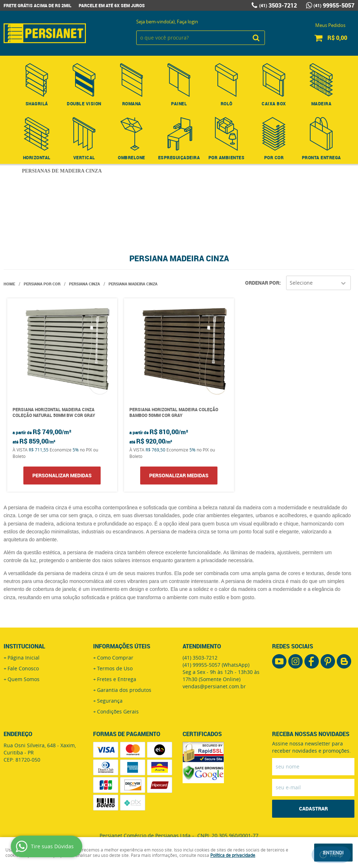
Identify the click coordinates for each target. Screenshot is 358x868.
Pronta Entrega (322, 157)
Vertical (84, 157)
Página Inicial (24, 658)
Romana (132, 104)
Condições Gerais (118, 711)
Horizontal (37, 157)
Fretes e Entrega (117, 679)
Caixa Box (274, 104)
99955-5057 (334, 5)
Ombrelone (132, 157)
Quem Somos (24, 679)
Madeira (322, 104)
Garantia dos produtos (124, 690)
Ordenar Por (262, 283)
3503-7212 (278, 5)
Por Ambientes (227, 157)
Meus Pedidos (330, 25)
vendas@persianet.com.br (214, 686)
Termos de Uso (115, 668)
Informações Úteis (122, 646)
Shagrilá (37, 104)
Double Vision (84, 104)
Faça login (187, 22)
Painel (179, 104)
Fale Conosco (23, 668)
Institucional (24, 646)
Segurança (110, 701)
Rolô (227, 104)
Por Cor (274, 157)
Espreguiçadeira (179, 157)
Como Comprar (115, 658)
